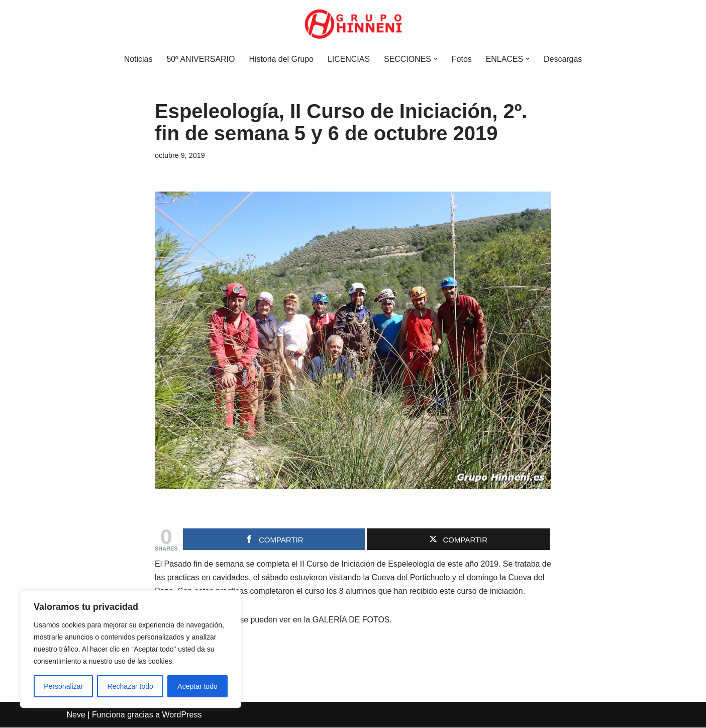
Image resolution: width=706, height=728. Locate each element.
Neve (76, 715)
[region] (131, 649)
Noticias (137, 59)
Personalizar (63, 686)
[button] (436, 59)
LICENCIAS (349, 59)
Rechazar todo (130, 686)
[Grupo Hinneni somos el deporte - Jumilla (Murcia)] (353, 24)
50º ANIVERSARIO (200, 59)
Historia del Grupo (281, 59)
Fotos (462, 59)
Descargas (563, 59)
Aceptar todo (197, 686)
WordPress (182, 715)
